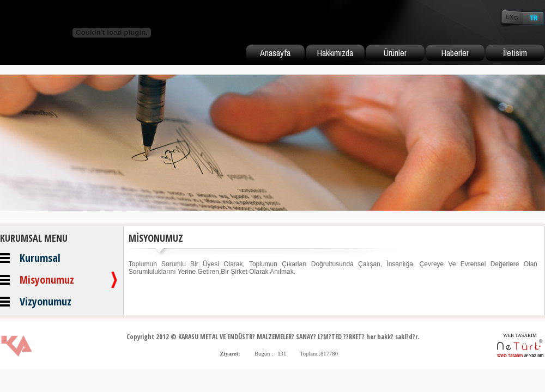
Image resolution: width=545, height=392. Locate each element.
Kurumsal (40, 258)
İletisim (515, 53)
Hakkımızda (335, 53)
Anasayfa (275, 53)
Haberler (455, 53)
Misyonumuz (47, 280)
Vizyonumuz (46, 301)
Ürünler (395, 53)
